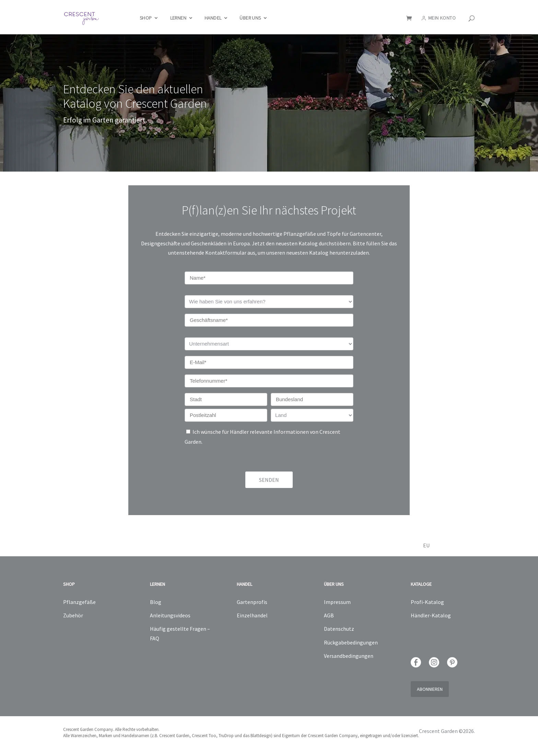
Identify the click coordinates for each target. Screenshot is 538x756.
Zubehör (73, 615)
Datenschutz (339, 629)
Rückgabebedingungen (351, 642)
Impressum (337, 602)
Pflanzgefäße (79, 602)
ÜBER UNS (250, 18)
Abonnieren (430, 689)
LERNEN (178, 18)
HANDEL (213, 18)
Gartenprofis (252, 602)
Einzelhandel (252, 615)
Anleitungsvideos (170, 615)
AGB (329, 615)
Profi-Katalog (427, 602)
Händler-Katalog (431, 615)
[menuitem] (438, 549)
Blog (156, 602)
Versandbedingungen (349, 656)
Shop (146, 18)
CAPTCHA (196, 456)
